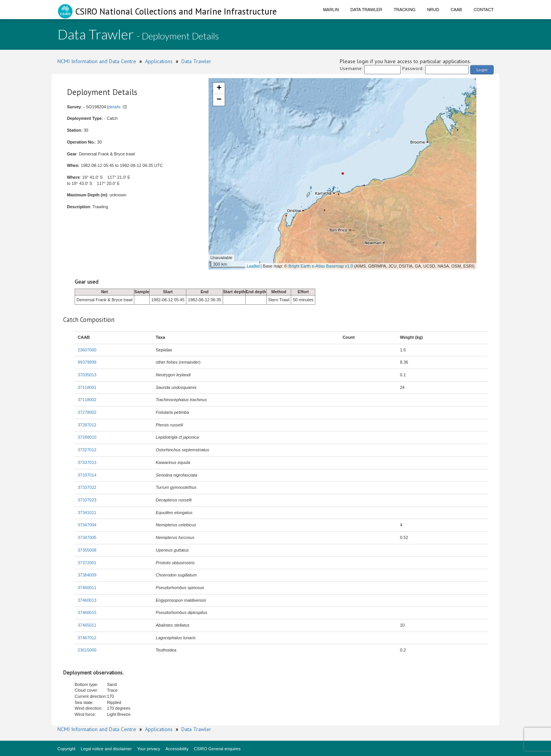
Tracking (405, 10)
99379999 (87, 362)
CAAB (456, 10)
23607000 (87, 350)
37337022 (87, 487)
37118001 (87, 387)
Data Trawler (366, 10)
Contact (484, 10)
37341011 (87, 513)
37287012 (87, 425)
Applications (159, 61)
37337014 (87, 475)
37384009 (87, 575)
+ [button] (219, 88)
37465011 (87, 625)
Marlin (331, 10)
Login (482, 69)
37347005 (87, 537)
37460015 (87, 612)
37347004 (87, 525)
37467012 (87, 638)
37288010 (87, 437)
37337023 (87, 500)
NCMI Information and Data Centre (97, 61)
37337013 (87, 462)
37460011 (87, 588)
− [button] (219, 100)
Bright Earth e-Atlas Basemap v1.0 (321, 266)
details (114, 107)
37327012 (87, 450)
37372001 (87, 563)
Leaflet (253, 266)
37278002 (87, 412)
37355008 (87, 550)
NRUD (433, 10)
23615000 (87, 650)
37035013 (87, 375)
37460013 (87, 600)
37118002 (87, 400)
